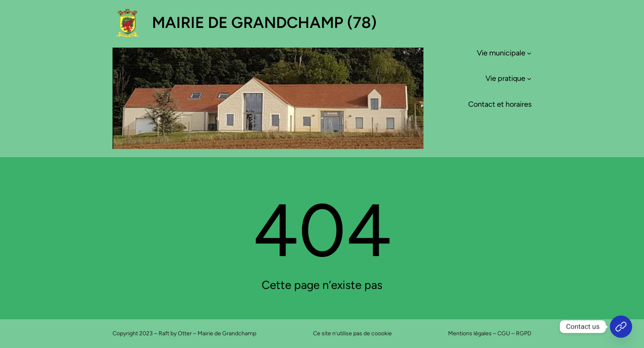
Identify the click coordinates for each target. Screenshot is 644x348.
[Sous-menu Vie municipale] (529, 53)
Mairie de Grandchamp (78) (264, 23)
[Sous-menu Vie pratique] (529, 79)
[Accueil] (621, 327)
